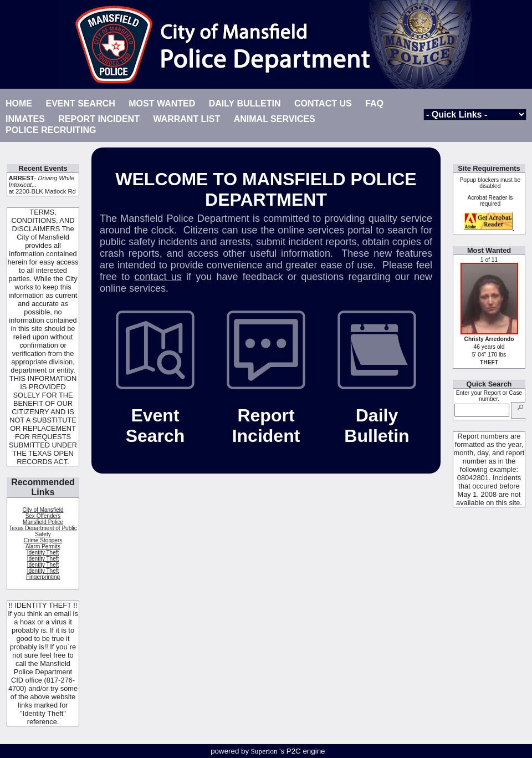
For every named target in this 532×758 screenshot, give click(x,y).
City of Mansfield (43, 510)
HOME (19, 103)
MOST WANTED (162, 103)
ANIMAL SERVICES (275, 119)
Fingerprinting (43, 577)
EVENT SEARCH (80, 103)
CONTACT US (323, 103)
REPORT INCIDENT (99, 119)
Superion (265, 751)
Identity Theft (43, 553)
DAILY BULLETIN (245, 103)
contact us (158, 277)
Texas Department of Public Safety (43, 531)
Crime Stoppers (43, 540)
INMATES (25, 119)
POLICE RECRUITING (51, 130)
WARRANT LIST (186, 119)
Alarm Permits (43, 546)
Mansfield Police (43, 522)
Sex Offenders (43, 516)
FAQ (374, 103)
